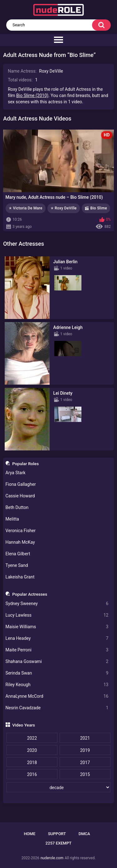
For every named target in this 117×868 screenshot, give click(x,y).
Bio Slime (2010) (32, 95)
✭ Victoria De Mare (26, 208)
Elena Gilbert (18, 554)
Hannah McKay (20, 542)
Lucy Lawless (57, 615)
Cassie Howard (20, 496)
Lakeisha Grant (20, 577)
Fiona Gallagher (21, 484)
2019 (85, 750)
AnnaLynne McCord (57, 696)
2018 (32, 763)
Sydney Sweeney (57, 604)
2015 (85, 774)
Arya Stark (16, 473)
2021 (85, 738)
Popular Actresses (30, 594)
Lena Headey (57, 638)
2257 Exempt (58, 843)
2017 (85, 763)
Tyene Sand (17, 565)
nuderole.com (52, 858)
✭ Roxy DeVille (64, 208)
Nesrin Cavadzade (57, 708)
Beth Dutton (17, 507)
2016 (32, 774)
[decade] (58, 787)
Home (29, 834)
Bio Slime (99, 208)
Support (57, 834)
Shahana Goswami (57, 662)
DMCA (84, 834)
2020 (32, 750)
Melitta (12, 519)
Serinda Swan (57, 673)
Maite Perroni (57, 650)
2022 (32, 738)
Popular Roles (25, 464)
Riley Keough (57, 685)
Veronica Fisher (21, 531)
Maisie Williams (57, 627)
